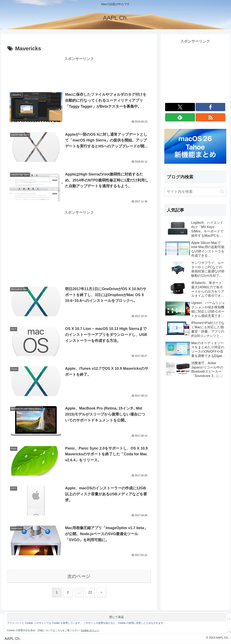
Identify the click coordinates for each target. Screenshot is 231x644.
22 (90, 593)
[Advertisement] (79, 73)
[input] (195, 192)
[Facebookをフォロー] (210, 107)
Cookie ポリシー (90, 630)
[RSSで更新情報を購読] (210, 117)
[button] (222, 191)
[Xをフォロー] (180, 107)
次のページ (79, 577)
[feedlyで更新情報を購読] (180, 117)
